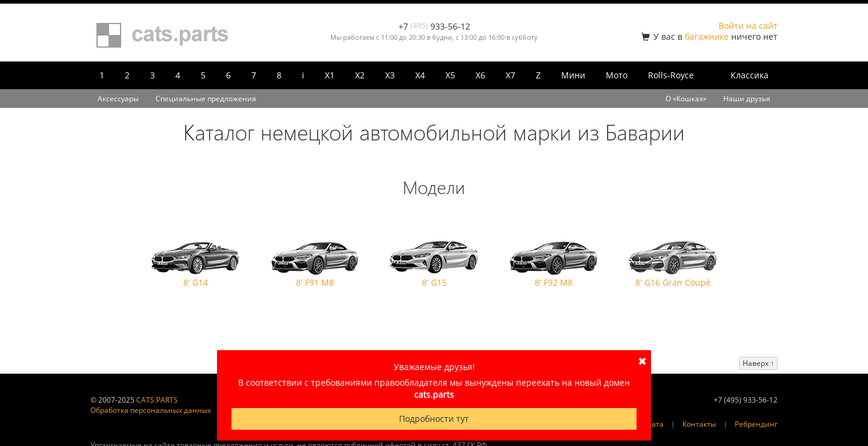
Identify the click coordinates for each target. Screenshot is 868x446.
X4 (420, 75)
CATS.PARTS (157, 400)
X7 (511, 75)
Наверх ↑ (758, 363)
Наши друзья (747, 99)
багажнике (707, 36)
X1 (330, 75)
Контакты (699, 424)
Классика (750, 75)
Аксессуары (118, 99)
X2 (360, 75)
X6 (480, 75)
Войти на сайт (748, 26)
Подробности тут (434, 419)
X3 (390, 75)
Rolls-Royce (671, 75)
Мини (573, 75)
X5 (450, 75)
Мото (617, 75)
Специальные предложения (206, 99)
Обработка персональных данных (151, 410)
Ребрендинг (756, 424)
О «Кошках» (686, 99)
